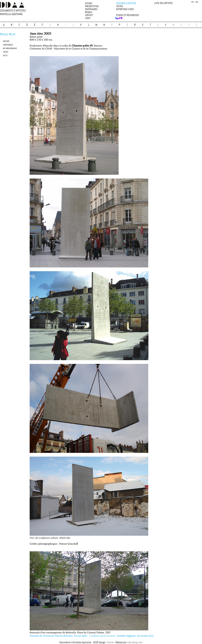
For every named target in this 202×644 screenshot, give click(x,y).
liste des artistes (163, 3)
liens (88, 18)
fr (192, 2)
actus (5, 55)
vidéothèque (8, 45)
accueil (89, 3)
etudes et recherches (128, 15)
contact (89, 15)
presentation (92, 6)
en (197, 2)
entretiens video (125, 9)
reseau (89, 12)
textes (120, 6)
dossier (6, 41)
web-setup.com (135, 642)
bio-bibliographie (10, 48)
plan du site (101, 639)
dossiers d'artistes (126, 3)
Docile (110, 642)
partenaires (91, 9)
